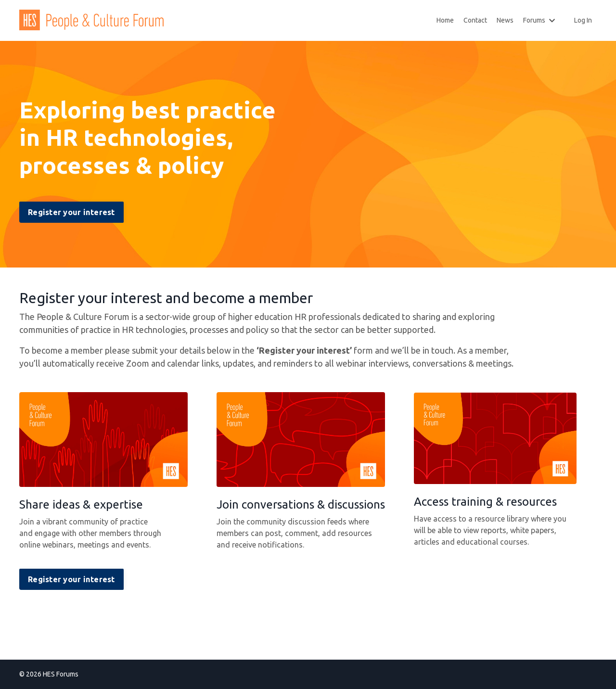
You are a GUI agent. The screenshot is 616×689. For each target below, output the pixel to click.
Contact (475, 20)
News (505, 20)
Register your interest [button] (71, 212)
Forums (539, 20)
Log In (583, 20)
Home (445, 20)
